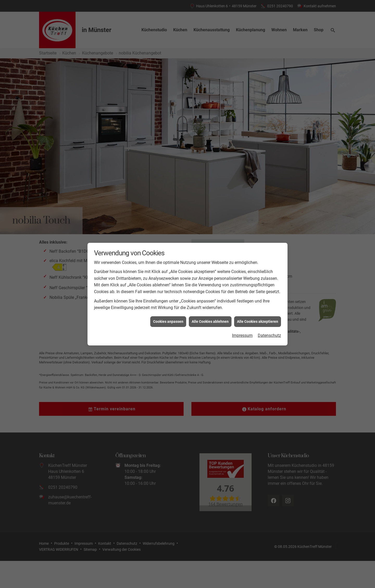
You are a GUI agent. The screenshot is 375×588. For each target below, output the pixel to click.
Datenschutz (269, 335)
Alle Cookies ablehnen (210, 321)
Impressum (242, 335)
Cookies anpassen (168, 321)
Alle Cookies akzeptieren (258, 321)
